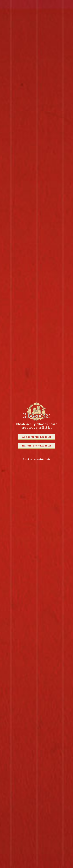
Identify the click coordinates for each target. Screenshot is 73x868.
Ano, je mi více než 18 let (36, 437)
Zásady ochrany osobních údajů (36, 459)
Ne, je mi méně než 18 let (37, 446)
